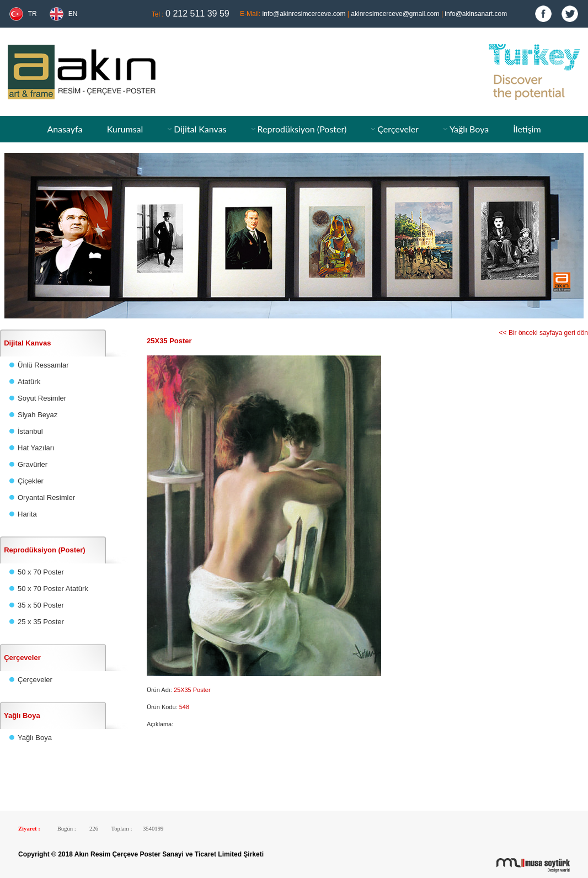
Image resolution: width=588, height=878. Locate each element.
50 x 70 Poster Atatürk (53, 589)
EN (73, 14)
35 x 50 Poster (41, 605)
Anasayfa (65, 129)
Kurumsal (125, 129)
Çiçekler (31, 481)
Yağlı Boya (469, 129)
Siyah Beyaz (38, 415)
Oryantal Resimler (46, 497)
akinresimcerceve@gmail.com (395, 14)
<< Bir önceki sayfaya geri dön (544, 333)
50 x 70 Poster (41, 572)
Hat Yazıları (36, 448)
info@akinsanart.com (476, 14)
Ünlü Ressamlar (43, 365)
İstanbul (30, 431)
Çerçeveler (398, 129)
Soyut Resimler (42, 398)
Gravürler (33, 464)
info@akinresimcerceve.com (304, 14)
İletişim (527, 129)
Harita (27, 514)
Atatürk (29, 382)
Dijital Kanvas (200, 129)
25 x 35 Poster (41, 622)
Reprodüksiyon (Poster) (302, 129)
